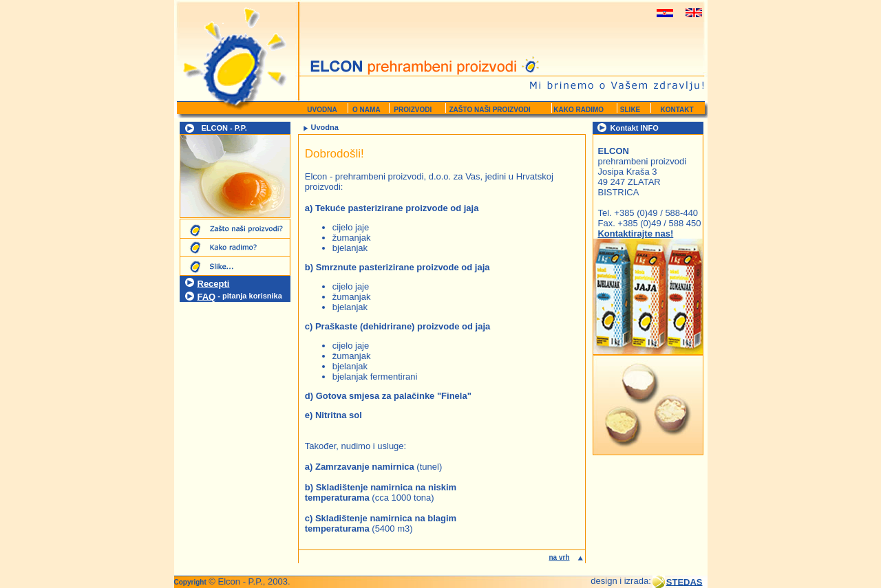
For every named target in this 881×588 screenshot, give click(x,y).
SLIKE (628, 110)
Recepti (214, 283)
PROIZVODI (412, 110)
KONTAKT (677, 110)
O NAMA (365, 110)
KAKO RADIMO (578, 110)
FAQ (207, 296)
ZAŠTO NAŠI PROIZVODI (490, 110)
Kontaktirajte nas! (635, 233)
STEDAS (684, 581)
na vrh (559, 557)
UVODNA (321, 110)
